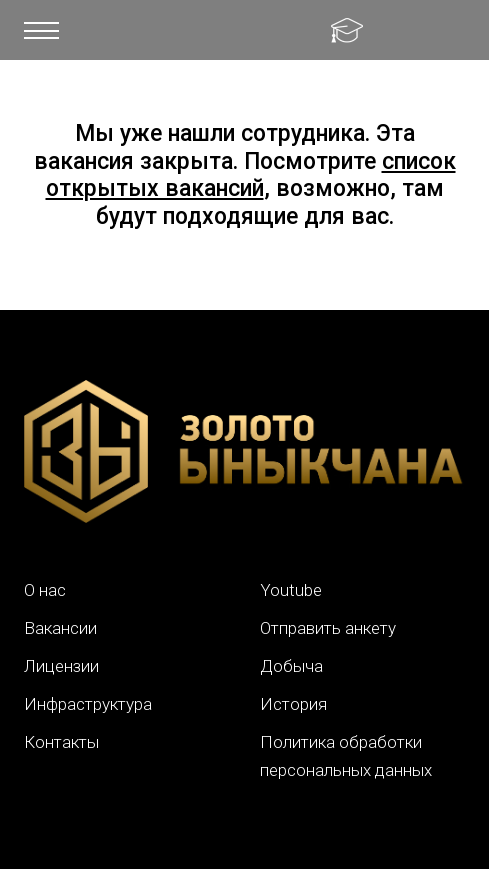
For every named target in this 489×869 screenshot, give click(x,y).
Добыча (291, 666)
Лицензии (61, 666)
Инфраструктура (88, 704)
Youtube (291, 590)
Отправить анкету (328, 628)
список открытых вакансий (251, 175)
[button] (41, 30)
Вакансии (60, 628)
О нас (45, 590)
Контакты (61, 742)
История (293, 704)
